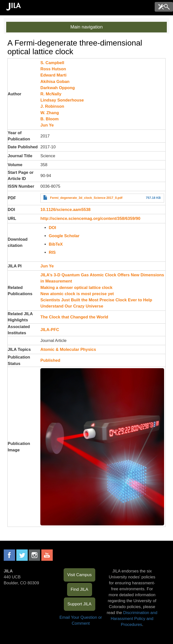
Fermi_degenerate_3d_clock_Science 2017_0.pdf (86, 198)
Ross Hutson (53, 69)
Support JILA (80, 604)
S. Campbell (52, 63)
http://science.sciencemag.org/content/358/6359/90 (90, 219)
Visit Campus (80, 575)
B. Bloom (49, 119)
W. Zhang (50, 113)
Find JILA (80, 589)
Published (50, 360)
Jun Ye (47, 125)
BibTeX (56, 244)
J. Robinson (52, 106)
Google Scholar (64, 236)
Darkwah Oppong (58, 88)
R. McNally (51, 94)
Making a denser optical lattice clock (76, 288)
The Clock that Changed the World (74, 317)
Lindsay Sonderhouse (62, 100)
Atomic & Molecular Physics (68, 349)
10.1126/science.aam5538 (65, 210)
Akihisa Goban (55, 82)
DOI (52, 228)
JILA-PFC (50, 330)
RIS (52, 252)
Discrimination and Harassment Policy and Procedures (134, 619)
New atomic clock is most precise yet (77, 294)
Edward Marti (53, 75)
